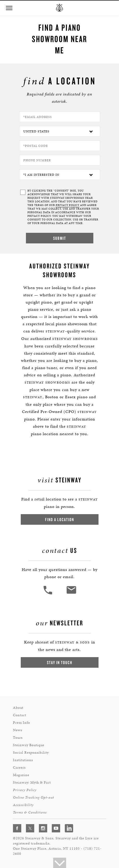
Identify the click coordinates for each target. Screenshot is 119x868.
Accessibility (23, 805)
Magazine (21, 775)
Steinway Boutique (29, 745)
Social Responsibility (31, 752)
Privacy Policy (25, 790)
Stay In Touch (60, 662)
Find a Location (60, 519)
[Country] (60, 131)
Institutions (23, 760)
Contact (20, 715)
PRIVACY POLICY (68, 205)
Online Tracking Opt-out (33, 797)
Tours (18, 738)
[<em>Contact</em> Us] (71, 594)
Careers (19, 767)
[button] (9, 8)
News (17, 730)
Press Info (22, 723)
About (18, 708)
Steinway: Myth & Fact (32, 782)
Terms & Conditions (30, 812)
